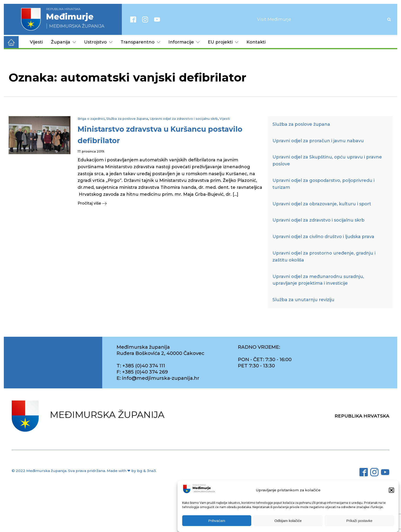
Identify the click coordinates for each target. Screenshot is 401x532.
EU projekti (223, 42)
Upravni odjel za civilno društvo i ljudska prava (323, 237)
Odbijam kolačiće (288, 525)
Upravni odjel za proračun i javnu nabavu (318, 141)
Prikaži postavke (359, 525)
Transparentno (140, 42)
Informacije (184, 42)
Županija (63, 42)
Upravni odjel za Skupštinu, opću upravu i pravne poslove (327, 160)
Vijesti (36, 42)
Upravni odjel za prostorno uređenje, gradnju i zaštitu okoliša (324, 257)
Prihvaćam (217, 525)
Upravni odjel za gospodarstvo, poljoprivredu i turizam (323, 184)
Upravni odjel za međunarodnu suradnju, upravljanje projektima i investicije (318, 280)
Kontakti (256, 42)
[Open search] (389, 19)
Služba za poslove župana (127, 119)
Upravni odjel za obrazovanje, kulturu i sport (322, 204)
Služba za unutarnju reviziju (303, 300)
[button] (391, 494)
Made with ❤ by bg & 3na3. (132, 471)
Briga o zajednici (91, 119)
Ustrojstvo (98, 42)
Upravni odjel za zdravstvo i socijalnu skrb (184, 119)
